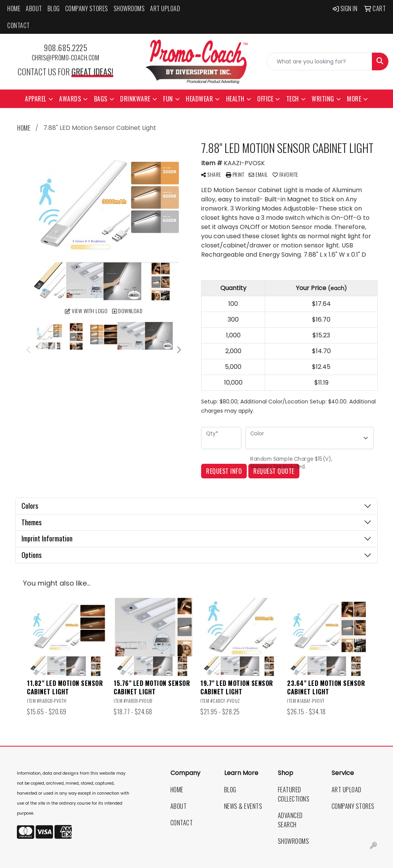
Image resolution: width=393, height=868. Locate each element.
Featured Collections (294, 794)
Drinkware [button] (135, 99)
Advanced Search (290, 820)
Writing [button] (323, 99)
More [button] (354, 99)
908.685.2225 (65, 48)
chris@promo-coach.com (66, 58)
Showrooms (129, 8)
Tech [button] (293, 99)
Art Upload (165, 8)
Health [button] (235, 99)
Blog (54, 8)
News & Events (243, 806)
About (34, 8)
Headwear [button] (199, 99)
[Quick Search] (320, 61)
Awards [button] (70, 99)
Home (14, 8)
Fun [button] (168, 99)
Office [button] (265, 99)
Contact (19, 25)
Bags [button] (101, 99)
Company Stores (87, 8)
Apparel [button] (36, 99)
